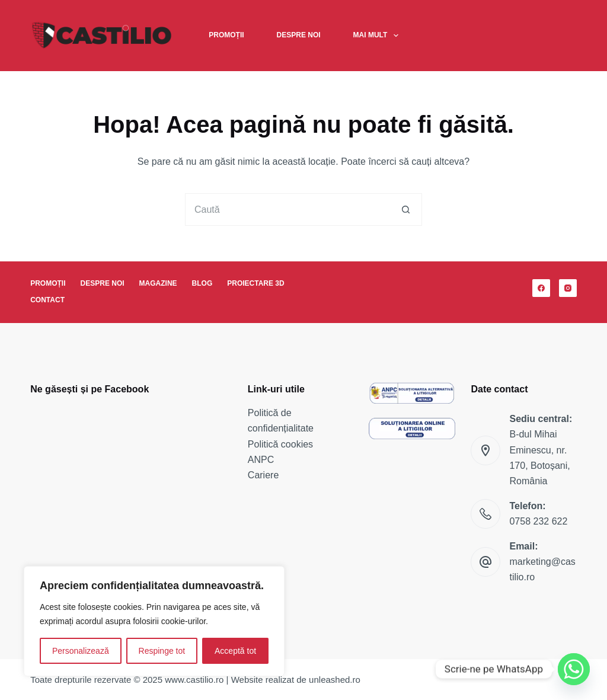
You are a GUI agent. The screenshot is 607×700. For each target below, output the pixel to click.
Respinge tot (162, 651)
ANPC (261, 460)
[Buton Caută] (406, 210)
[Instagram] (568, 288)
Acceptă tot (235, 651)
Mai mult (378, 36)
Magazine (158, 283)
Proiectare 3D (255, 283)
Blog (202, 283)
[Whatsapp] (574, 669)
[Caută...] (287, 210)
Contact (47, 300)
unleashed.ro (335, 680)
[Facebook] (541, 288)
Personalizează (81, 651)
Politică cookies (280, 444)
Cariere (263, 475)
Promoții (226, 35)
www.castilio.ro (194, 680)
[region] (154, 621)
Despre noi (299, 35)
